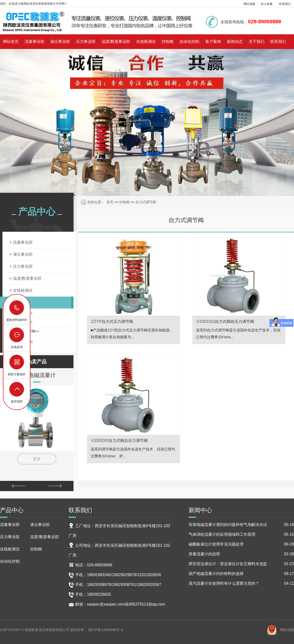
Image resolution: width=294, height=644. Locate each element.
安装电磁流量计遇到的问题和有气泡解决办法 (241, 525)
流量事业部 (35, 42)
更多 (37, 459)
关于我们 (257, 42)
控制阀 (168, 42)
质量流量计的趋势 (241, 554)
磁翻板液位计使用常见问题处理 (241, 544)
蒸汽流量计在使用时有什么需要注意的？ (241, 583)
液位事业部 (60, 42)
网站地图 (249, 4)
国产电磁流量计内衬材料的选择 (241, 574)
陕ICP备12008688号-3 (106, 630)
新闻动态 (235, 42)
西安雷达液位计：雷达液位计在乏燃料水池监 (241, 564)
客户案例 (213, 42)
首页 (110, 202)
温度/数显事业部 (116, 42)
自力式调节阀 (146, 202)
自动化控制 (189, 42)
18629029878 (17, 308)
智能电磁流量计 (37, 375)
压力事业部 (86, 42)
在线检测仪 (146, 42)
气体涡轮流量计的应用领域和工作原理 (241, 535)
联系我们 (285, 4)
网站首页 (11, 42)
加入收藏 (267, 4)
